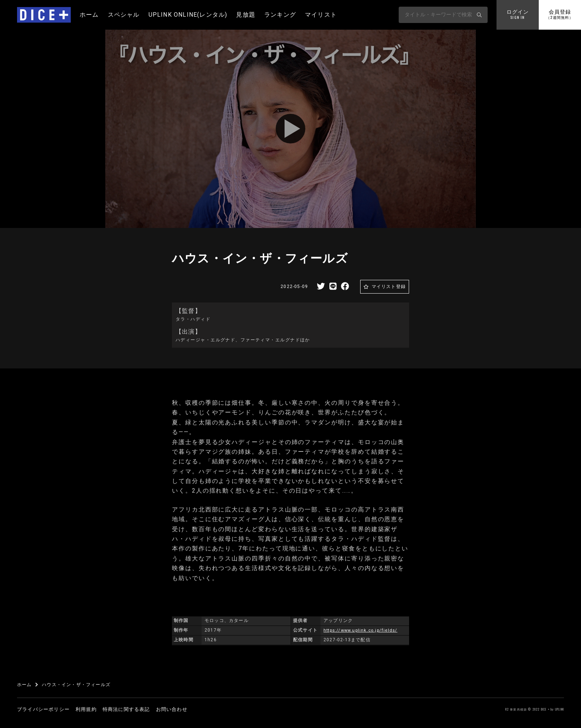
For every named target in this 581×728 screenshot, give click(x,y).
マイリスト (321, 15)
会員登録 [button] (560, 15)
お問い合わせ (172, 709)
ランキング (280, 15)
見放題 (246, 15)
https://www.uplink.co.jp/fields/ (362, 630)
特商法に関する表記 (126, 709)
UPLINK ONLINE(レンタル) (188, 15)
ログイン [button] (518, 15)
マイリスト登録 (389, 287)
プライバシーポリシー (43, 709)
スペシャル (124, 15)
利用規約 (86, 709)
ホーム (89, 15)
